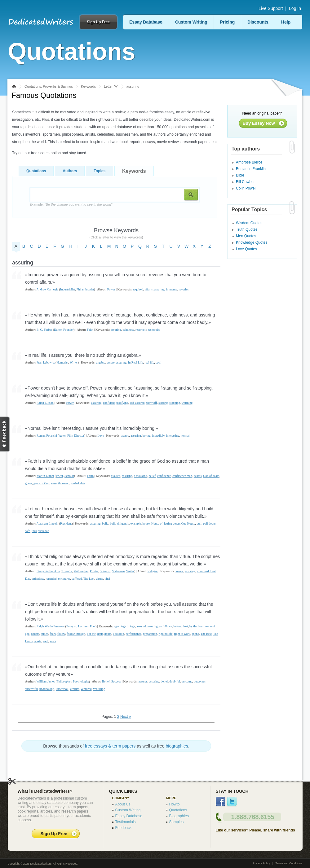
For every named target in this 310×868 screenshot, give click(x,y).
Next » (126, 717)
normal (185, 436)
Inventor (67, 571)
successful (31, 689)
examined (203, 571)
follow (61, 634)
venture (74, 689)
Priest (59, 476)
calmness (128, 330)
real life (149, 362)
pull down (209, 523)
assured (116, 476)
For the (91, 634)
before (177, 626)
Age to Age (128, 626)
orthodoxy (38, 579)
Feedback (124, 828)
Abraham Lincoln (47, 523)
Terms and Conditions (289, 863)
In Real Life (135, 362)
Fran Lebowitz (46, 362)
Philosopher (81, 571)
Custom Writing (191, 22)
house (146, 523)
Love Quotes (246, 249)
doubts (35, 634)
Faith (90, 330)
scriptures (64, 579)
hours (108, 634)
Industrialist (68, 289)
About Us (123, 804)
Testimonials (126, 822)
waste (38, 641)
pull (199, 523)
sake (54, 483)
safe (28, 531)
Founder (68, 330)
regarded (51, 579)
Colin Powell (246, 188)
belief (152, 476)
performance (134, 634)
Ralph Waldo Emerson (51, 626)
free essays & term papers (110, 746)
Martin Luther (45, 476)
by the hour (196, 626)
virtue (99, 579)
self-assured (137, 403)
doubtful (175, 681)
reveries (184, 289)
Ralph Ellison (45, 403)
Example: (71, 204)
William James (46, 681)
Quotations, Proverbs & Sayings (49, 86)
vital (107, 579)
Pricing (227, 22)
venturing (99, 689)
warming (187, 403)
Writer (74, 362)
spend (195, 634)
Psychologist (81, 681)
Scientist (105, 571)
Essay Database (146, 22)
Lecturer (83, 626)
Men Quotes (246, 236)
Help (286, 22)
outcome (187, 681)
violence (44, 531)
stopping (175, 403)
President (66, 523)
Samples (177, 822)
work (53, 641)
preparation (150, 634)
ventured (86, 689)
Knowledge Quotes (252, 242)
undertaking (47, 689)
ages (117, 626)
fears (53, 634)
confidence (164, 476)
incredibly (158, 436)
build (105, 523)
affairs (149, 289)
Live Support (271, 8)
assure (111, 362)
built (113, 523)
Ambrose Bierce (249, 162)
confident (109, 403)
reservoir (141, 330)
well (45, 641)
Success (116, 681)
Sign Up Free (98, 22)
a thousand (140, 476)
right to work (182, 634)
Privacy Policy (261, 863)
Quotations (36, 171)
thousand (64, 483)
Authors (70, 171)
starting (163, 403)
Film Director (76, 436)
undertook (62, 689)
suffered (77, 579)
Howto (175, 804)
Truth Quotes (247, 229)
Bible (240, 175)
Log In (295, 8)
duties (45, 634)
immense (172, 289)
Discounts (258, 22)
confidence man (182, 476)
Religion (153, 571)
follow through (76, 634)
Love (101, 436)
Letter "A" (111, 86)
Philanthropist (85, 289)
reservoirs (154, 330)
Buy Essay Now (259, 123)
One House (188, 523)
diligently (123, 523)
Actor (62, 436)
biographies (177, 746)
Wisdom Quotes (249, 223)
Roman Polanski (47, 436)
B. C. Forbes (44, 330)
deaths (198, 476)
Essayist (71, 626)
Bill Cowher (245, 182)
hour (100, 634)
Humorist (62, 362)
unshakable (78, 483)
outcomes (200, 681)
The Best (206, 634)
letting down (172, 523)
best (185, 626)
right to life (166, 634)
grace (29, 483)
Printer (94, 571)
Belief (106, 681)
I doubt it (119, 634)
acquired (138, 289)
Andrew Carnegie (47, 289)
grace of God (42, 483)
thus (34, 531)
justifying (122, 403)
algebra (101, 362)
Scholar (69, 476)
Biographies (179, 816)
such (158, 362)
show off (151, 403)
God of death (211, 476)
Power (111, 289)
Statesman (118, 571)
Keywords (88, 86)
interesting (173, 436)
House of (157, 523)
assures (143, 681)
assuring (159, 289)
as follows (166, 626)
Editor (58, 330)
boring (147, 436)
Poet (93, 626)
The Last (89, 579)
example (136, 523)
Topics (100, 171)
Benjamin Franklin (48, 571)
